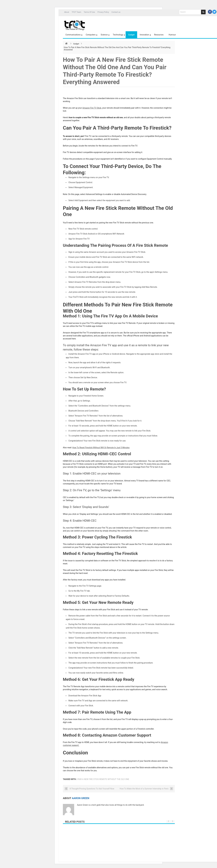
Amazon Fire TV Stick (92, 108)
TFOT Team (76, 12)
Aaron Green (81, 798)
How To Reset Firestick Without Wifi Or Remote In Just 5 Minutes (101, 448)
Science (104, 35)
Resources (159, 35)
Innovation (144, 35)
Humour (172, 35)
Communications (73, 35)
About (67, 12)
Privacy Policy (103, 12)
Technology (118, 35)
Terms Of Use (89, 12)
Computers (91, 35)
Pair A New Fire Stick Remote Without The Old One (103, 779)
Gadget (131, 35)
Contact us (116, 12)
